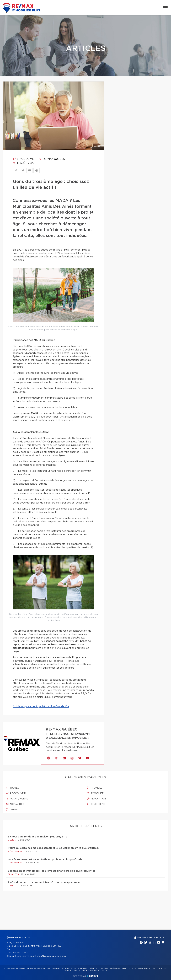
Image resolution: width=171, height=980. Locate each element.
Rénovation (96, 799)
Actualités (15, 804)
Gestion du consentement (93, 971)
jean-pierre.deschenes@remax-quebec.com (42, 956)
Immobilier (95, 793)
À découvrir (16, 793)
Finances (95, 788)
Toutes (12, 788)
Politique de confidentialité (138, 968)
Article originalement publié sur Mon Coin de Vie (41, 707)
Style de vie (24, 159)
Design (12, 810)
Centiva (93, 976)
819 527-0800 (21, 953)
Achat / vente (17, 799)
